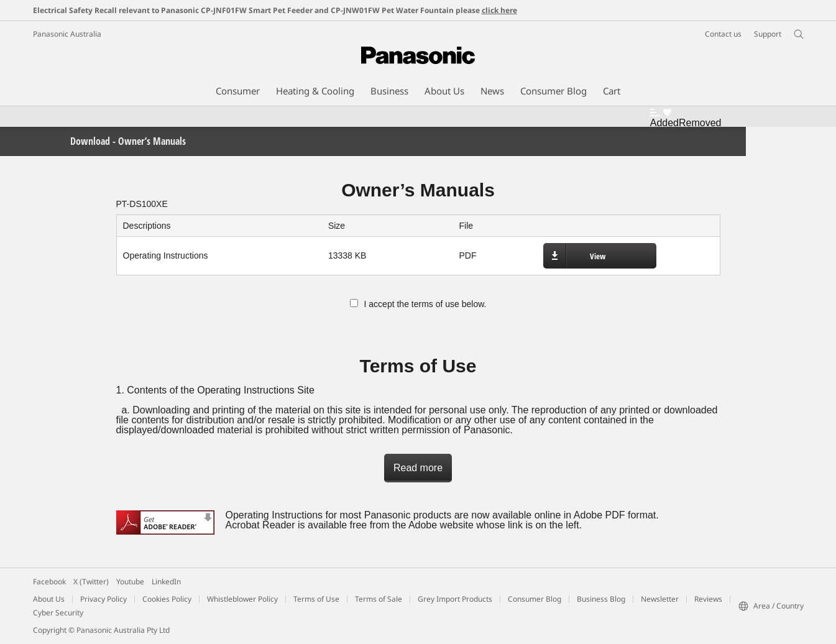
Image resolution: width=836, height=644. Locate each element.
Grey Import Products (455, 599)
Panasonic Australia (67, 34)
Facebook (49, 582)
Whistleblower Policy (242, 599)
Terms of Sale (379, 599)
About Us (49, 599)
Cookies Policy (167, 599)
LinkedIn (166, 582)
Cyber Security (58, 613)
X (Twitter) (91, 582)
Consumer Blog (535, 599)
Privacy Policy (103, 599)
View (598, 256)
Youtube (130, 582)
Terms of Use (316, 599)
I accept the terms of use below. (418, 304)
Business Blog (601, 599)
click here (499, 10)
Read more (418, 468)
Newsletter (660, 599)
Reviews (708, 599)
